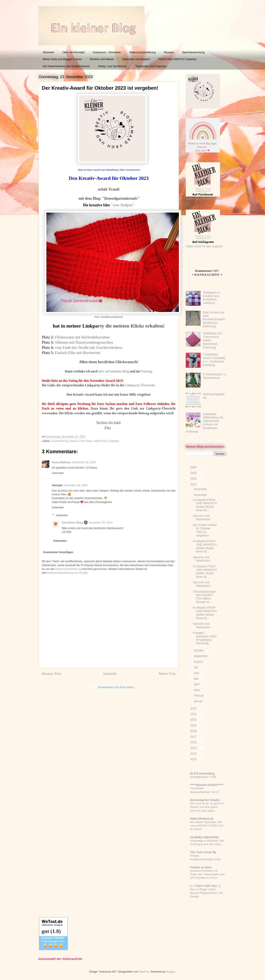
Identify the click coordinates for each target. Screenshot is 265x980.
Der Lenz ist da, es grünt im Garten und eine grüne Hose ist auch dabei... (207, 807)
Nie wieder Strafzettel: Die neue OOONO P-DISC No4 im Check (207, 826)
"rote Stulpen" (123, 205)
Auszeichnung (60, 441)
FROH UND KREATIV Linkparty (177, 59)
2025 (194, 473)
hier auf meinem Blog (114, 371)
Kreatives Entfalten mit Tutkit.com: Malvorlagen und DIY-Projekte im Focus (207, 874)
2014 (194, 754)
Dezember (201, 489)
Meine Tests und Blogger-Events (62, 59)
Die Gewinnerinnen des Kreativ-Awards (66, 66)
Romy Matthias (61, 462)
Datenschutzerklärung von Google (67, 573)
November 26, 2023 (84, 462)
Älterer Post (167, 674)
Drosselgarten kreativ (205, 800)
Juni (197, 673)
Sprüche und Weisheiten (202, 518)
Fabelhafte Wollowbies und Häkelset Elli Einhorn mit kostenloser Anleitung (204, 423)
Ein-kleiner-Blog (72, 523)
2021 (194, 714)
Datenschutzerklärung (142, 52)
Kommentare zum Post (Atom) (116, 687)
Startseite (49, 52)
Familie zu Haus (201, 867)
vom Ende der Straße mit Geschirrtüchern (89, 348)
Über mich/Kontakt (73, 52)
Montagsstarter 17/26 (203, 777)
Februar (199, 696)
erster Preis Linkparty (106, 441)
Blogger (170, 972)
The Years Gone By (203, 852)
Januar (198, 701)
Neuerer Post (51, 674)
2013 (194, 759)
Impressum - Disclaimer (107, 52)
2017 (194, 737)
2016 (194, 742)
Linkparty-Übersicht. (140, 385)
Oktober (199, 650)
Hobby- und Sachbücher (112, 66)
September (201, 656)
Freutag (146, 371)
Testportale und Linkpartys (151, 66)
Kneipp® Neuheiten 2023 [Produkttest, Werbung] (205, 638)
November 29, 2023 (76, 485)
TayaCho (144, 972)
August (198, 662)
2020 (194, 720)
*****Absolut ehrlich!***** (207, 785)
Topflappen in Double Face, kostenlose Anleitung (211, 298)
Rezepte (169, 52)
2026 (194, 467)
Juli (196, 667)
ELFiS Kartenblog (202, 773)
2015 (194, 748)
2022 (194, 708)
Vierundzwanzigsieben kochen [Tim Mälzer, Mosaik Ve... (204, 597)
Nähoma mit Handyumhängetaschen (84, 342)
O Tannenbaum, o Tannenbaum (214, 376)
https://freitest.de (202, 819)
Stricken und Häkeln (102, 59)
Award (73, 441)
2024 (194, 479)
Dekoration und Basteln (136, 59)
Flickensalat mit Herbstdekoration (82, 337)
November (201, 495)
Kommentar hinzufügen (58, 552)
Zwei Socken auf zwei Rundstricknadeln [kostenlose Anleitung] (214, 319)
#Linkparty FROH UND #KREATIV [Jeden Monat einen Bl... (205, 505)
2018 (194, 731)
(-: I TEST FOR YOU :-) (205, 886)
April (197, 684)
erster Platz (85, 441)
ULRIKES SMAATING (204, 837)
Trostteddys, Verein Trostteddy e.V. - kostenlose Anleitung (214, 360)
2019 (194, 725)
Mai (196, 679)
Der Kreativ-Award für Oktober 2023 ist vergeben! (205, 530)
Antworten (58, 473)
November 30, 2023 (101, 523)
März (197, 690)
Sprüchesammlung (193, 52)
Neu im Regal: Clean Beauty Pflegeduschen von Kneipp (206, 893)
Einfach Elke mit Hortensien (78, 353)
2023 (194, 484)
